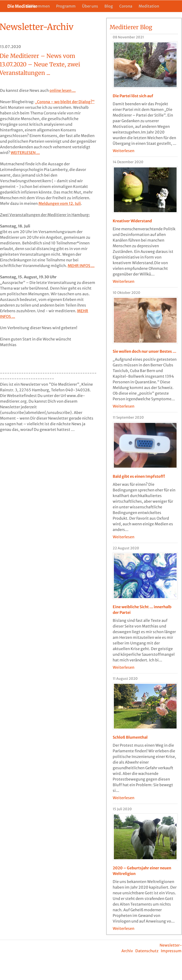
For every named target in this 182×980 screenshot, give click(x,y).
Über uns (90, 6)
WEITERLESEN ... (25, 153)
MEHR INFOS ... (81, 266)
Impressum (171, 951)
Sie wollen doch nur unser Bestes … (145, 351)
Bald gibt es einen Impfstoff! (139, 476)
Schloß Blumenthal (130, 737)
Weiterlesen (124, 151)
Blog (109, 6)
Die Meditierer (85, 17)
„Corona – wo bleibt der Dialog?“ (65, 102)
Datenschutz (147, 951)
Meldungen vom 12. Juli (60, 203)
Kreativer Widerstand (132, 221)
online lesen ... (63, 90)
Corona (126, 6)
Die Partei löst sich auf (133, 96)
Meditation (149, 6)
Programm (66, 6)
